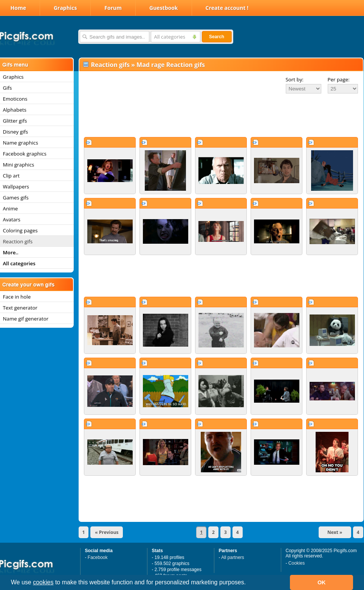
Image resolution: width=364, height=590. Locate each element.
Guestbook (164, 8)
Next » (335, 532)
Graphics (65, 8)
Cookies (297, 563)
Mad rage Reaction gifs (171, 65)
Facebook (98, 557)
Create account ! (227, 8)
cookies (43, 582)
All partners (233, 557)
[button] (249, 583)
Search (217, 37)
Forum (113, 8)
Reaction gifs (110, 65)
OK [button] (322, 582)
